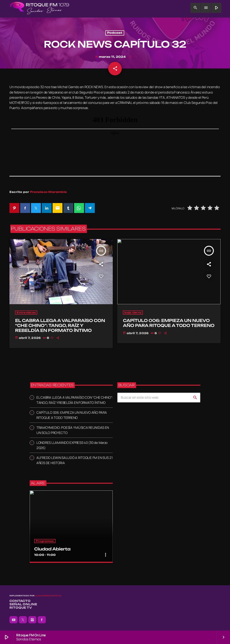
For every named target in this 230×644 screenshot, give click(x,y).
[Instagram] (32, 620)
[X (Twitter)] (23, 620)
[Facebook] (42, 620)
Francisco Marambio (49, 192)
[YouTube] (13, 620)
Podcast (115, 33)
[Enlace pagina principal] (39, 8)
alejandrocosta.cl (48, 596)
